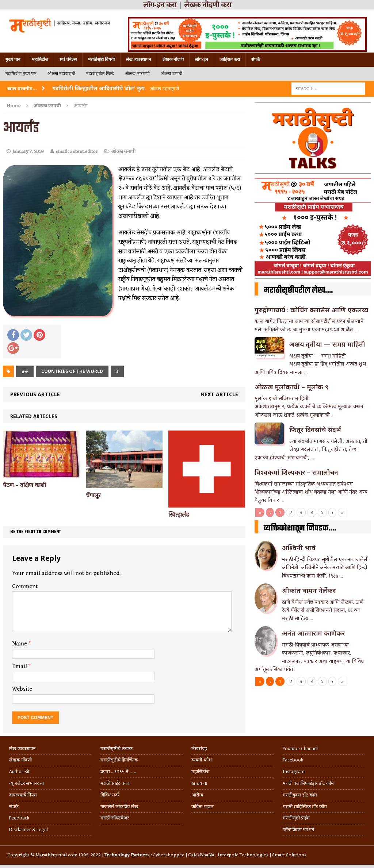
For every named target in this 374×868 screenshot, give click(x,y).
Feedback (19, 818)
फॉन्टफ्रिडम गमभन (298, 830)
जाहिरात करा (230, 59)
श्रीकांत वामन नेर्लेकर (309, 590)
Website (22, 689)
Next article (219, 394)
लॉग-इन (202, 59)
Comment (25, 587)
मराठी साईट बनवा (115, 783)
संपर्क (256, 59)
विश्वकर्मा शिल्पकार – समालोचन (296, 472)
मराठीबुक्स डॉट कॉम (300, 795)
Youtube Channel (300, 749)
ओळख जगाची (171, 74)
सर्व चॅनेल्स (68, 59)
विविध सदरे (110, 795)
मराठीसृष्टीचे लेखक (117, 749)
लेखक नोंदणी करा (208, 5)
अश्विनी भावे (299, 548)
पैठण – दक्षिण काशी (24, 485)
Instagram (294, 771)
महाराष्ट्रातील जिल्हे (100, 74)
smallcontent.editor (77, 152)
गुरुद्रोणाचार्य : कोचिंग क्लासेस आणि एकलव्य (311, 310)
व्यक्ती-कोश (202, 760)
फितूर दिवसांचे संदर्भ (315, 429)
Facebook (293, 760)
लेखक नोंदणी (173, 59)
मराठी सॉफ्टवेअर (115, 818)
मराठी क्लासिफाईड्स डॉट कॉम (308, 783)
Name (20, 644)
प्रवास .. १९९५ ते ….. (118, 771)
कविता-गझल (203, 807)
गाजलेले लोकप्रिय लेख (119, 807)
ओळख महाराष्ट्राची (61, 74)
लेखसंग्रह (199, 749)
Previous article (35, 394)
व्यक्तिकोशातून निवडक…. (300, 528)
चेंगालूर (93, 495)
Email (20, 667)
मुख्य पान (13, 59)
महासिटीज (40, 59)
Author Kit (19, 771)
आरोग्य (197, 795)
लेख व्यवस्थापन (139, 59)
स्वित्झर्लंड (179, 515)
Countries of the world (72, 371)
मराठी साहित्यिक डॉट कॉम (305, 807)
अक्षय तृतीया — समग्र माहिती (327, 344)
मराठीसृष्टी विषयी (101, 59)
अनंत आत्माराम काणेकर (313, 633)
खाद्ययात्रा (199, 783)
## (25, 371)
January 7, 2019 (28, 152)
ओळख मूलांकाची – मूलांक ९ (291, 387)
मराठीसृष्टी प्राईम (296, 818)
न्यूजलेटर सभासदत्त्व (26, 783)
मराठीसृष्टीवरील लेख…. (298, 290)
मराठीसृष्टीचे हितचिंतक (119, 760)
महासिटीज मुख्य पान (21, 74)
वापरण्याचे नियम (23, 795)
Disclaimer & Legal (28, 830)
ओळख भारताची (137, 74)
